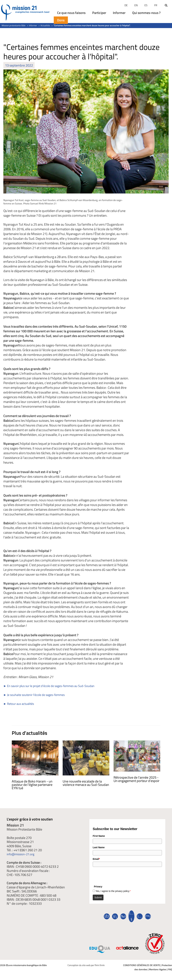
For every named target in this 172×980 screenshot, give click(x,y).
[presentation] (118, 875)
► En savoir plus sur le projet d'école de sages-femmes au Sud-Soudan (54, 686)
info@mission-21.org (22, 854)
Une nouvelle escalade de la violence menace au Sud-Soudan (86, 783)
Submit (98, 897)
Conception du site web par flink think (86, 965)
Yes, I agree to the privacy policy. (113, 891)
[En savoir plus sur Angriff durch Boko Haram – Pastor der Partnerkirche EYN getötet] (35, 758)
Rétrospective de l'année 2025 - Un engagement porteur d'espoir (137, 779)
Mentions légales (158, 969)
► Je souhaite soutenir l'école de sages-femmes (37, 695)
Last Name (99, 847)
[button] (166, 6)
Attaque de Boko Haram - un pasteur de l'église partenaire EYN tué (32, 785)
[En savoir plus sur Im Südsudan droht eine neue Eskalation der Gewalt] (86, 758)
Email (96, 859)
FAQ (170, 969)
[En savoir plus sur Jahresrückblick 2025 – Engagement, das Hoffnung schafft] (137, 756)
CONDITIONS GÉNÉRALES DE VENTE (142, 965)
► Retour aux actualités (20, 704)
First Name (99, 836)
